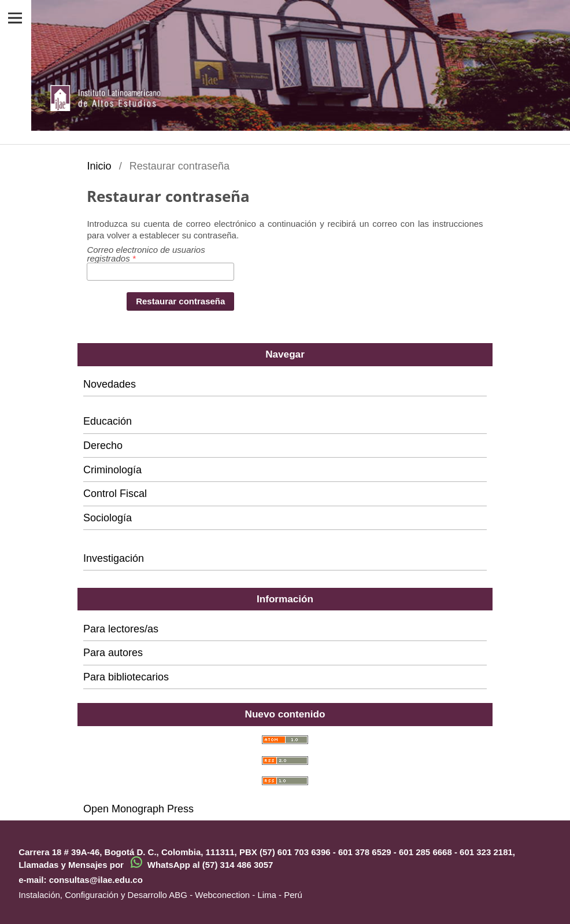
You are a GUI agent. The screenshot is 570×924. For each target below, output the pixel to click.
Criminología (112, 470)
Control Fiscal (115, 494)
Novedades (110, 384)
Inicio (99, 166)
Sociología (108, 518)
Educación (108, 421)
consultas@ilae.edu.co (96, 880)
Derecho (103, 446)
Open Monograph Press (138, 809)
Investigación (114, 558)
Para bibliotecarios (126, 677)
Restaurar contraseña (180, 301)
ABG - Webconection (209, 895)
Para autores (113, 653)
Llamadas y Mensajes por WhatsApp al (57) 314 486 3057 (146, 865)
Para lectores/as (121, 629)
